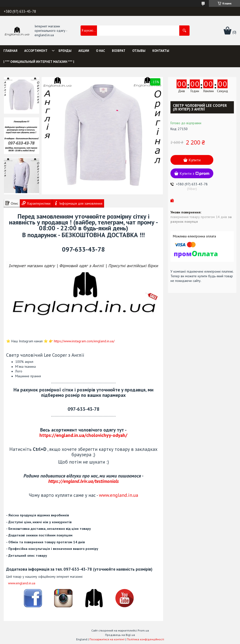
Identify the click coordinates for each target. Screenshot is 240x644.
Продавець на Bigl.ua (120, 635)
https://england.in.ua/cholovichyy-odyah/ (83, 435)
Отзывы (139, 51)
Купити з (194, 173)
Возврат (119, 51)
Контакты (161, 51)
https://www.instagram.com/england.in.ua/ (84, 341)
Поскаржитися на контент (107, 639)
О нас (101, 51)
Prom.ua (143, 630)
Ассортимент (36, 51)
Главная (10, 51)
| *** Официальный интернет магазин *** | (39, 62)
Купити (195, 160)
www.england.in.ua (119, 495)
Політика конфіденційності (145, 639)
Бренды (65, 51)
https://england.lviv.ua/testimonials (84, 481)
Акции (84, 51)
